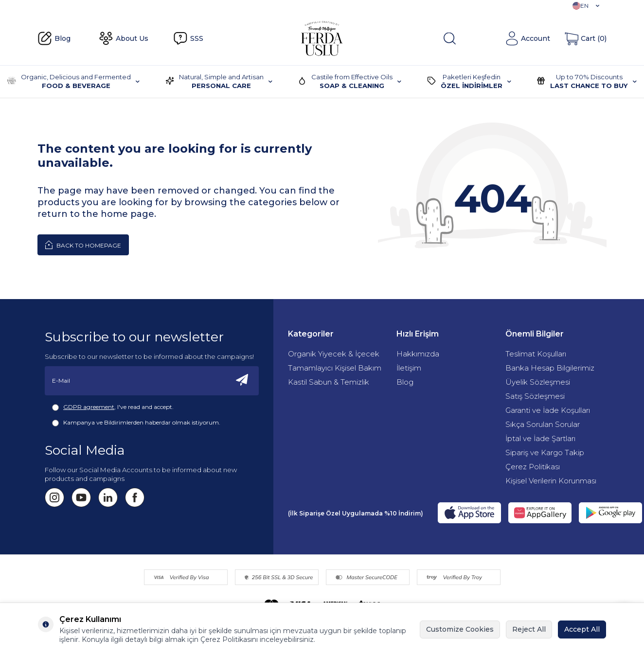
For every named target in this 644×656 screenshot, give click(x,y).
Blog (54, 38)
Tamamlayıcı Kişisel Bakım (335, 368)
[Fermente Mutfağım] (322, 38)
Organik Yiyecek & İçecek (334, 354)
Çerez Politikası (533, 467)
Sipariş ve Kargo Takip (545, 452)
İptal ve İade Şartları (540, 438)
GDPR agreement (89, 407)
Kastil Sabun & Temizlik (329, 382)
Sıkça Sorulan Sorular (543, 424)
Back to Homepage (83, 245)
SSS (188, 38)
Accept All (582, 629)
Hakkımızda (418, 354)
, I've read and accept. (113, 407)
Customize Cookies (460, 629)
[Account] (528, 38)
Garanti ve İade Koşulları (548, 410)
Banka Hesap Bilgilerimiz (550, 368)
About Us (124, 38)
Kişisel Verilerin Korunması (551, 481)
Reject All (529, 629)
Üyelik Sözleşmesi (538, 382)
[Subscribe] (242, 381)
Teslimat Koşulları (536, 354)
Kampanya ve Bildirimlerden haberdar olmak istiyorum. (136, 423)
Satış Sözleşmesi (535, 396)
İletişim (409, 368)
